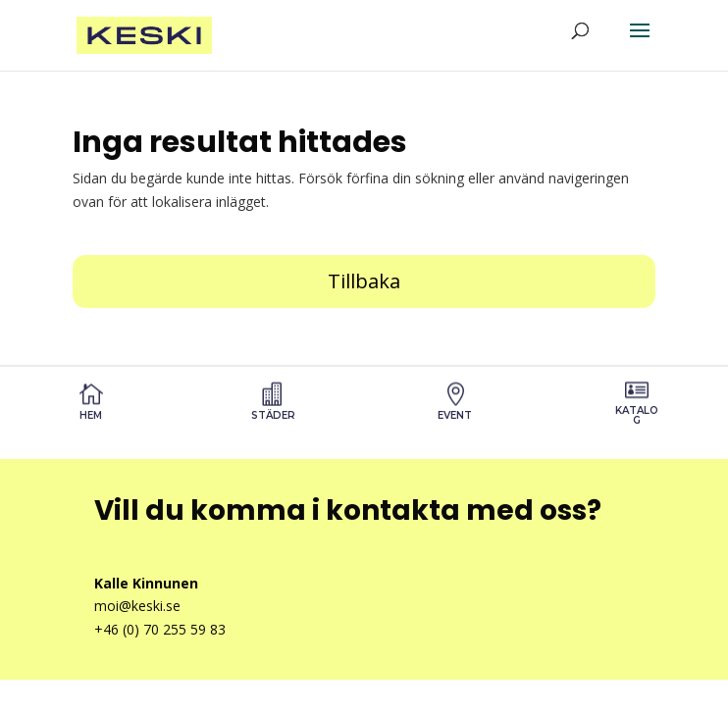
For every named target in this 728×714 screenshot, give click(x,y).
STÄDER (273, 415)
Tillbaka (364, 281)
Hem (91, 415)
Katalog (637, 415)
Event (455, 415)
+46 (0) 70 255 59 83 (160, 629)
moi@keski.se (137, 606)
